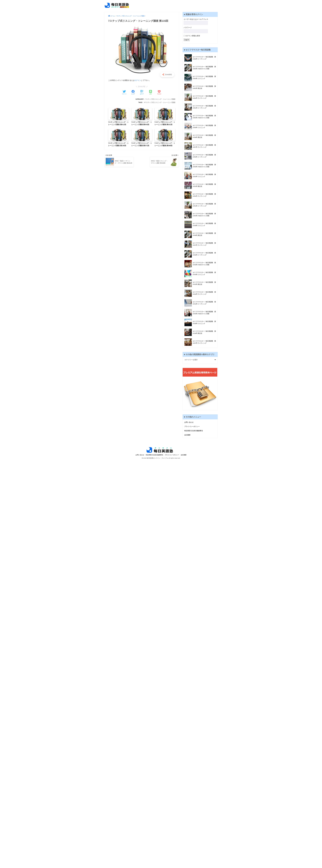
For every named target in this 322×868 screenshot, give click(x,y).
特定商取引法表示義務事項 (194, 431)
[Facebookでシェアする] (133, 93)
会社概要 (188, 435)
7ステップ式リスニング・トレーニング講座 (160, 99)
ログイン (138, 80)
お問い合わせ (189, 422)
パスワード (188, 28)
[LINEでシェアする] (151, 92)
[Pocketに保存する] (159, 93)
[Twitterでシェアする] (124, 93)
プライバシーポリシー (192, 427)
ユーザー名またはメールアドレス (196, 19)
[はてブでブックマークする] (142, 93)
